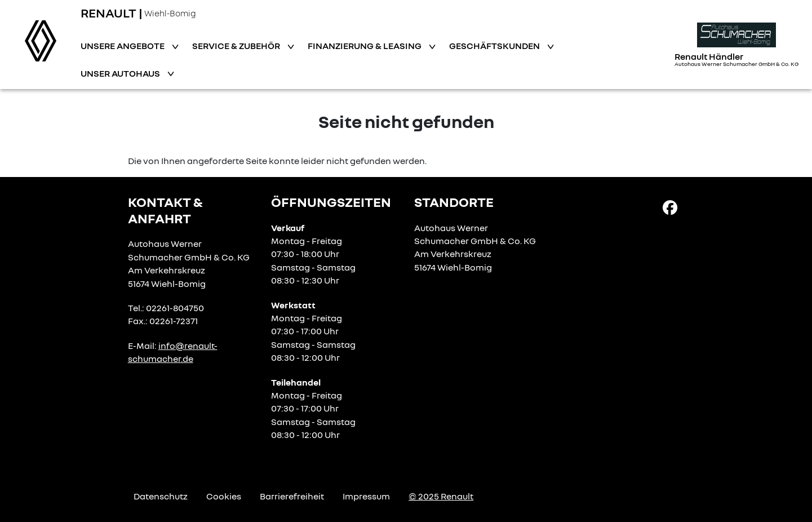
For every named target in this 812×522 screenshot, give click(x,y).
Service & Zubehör (237, 46)
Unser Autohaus (121, 73)
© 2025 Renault (441, 496)
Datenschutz (161, 496)
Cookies (224, 496)
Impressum (366, 496)
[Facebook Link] (670, 207)
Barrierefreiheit (292, 496)
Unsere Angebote (123, 46)
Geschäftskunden (495, 46)
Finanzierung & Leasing (365, 46)
